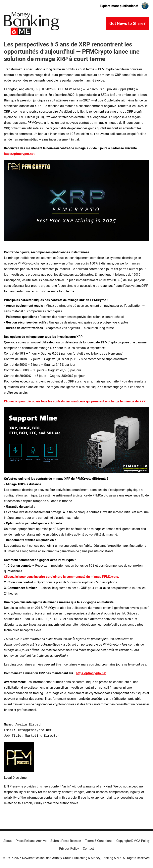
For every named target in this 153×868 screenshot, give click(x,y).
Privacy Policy (69, 849)
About (8, 841)
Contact (88, 849)
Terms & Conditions (99, 841)
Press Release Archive (31, 841)
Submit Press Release (66, 841)
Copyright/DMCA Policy (133, 841)
